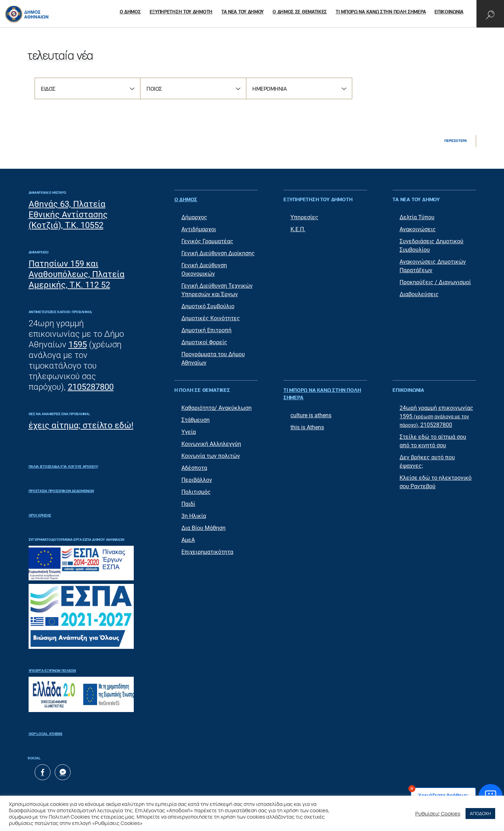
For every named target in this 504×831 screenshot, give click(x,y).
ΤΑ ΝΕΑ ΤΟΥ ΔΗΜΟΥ (242, 12)
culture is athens (311, 415)
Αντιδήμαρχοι (199, 229)
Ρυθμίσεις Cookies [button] (438, 813)
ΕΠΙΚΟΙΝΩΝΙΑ (449, 12)
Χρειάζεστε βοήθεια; (443, 795)
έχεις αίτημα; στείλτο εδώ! (81, 425)
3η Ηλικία (194, 516)
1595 (78, 345)
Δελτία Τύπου (417, 217)
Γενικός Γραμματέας (207, 241)
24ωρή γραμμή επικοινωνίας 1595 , (436, 416)
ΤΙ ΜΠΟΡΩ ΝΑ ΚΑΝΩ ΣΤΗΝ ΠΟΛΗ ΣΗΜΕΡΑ (381, 12)
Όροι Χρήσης (40, 515)
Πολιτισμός (196, 492)
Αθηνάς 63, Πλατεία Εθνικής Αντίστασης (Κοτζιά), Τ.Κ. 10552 (68, 215)
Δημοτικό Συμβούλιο (208, 306)
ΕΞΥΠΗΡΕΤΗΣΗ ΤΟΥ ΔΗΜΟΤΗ (181, 12)
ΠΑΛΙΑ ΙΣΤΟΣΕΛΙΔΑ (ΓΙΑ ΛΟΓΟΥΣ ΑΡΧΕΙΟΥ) (63, 467)
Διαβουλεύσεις (419, 294)
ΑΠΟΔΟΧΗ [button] (480, 813)
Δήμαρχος (194, 217)
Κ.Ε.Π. (298, 229)
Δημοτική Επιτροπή (206, 330)
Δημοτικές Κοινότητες (211, 318)
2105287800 (91, 387)
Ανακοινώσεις (418, 229)
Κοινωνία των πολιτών (211, 456)
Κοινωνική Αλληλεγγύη (211, 444)
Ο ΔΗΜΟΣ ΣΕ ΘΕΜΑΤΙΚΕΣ (300, 12)
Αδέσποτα (194, 468)
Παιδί (188, 504)
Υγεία (189, 432)
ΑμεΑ (188, 540)
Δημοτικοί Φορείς (204, 342)
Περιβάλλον (197, 480)
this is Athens (307, 427)
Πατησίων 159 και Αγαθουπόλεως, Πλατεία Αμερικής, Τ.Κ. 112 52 (77, 274)
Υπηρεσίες (304, 217)
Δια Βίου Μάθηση (203, 528)
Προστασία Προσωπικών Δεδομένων (61, 491)
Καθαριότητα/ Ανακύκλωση (217, 408)
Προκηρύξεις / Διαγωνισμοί (435, 282)
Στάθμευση (196, 420)
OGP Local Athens (46, 734)
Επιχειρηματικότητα (207, 552)
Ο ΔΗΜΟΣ (130, 12)
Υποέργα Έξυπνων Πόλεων (52, 671)
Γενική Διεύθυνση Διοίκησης (218, 253)
